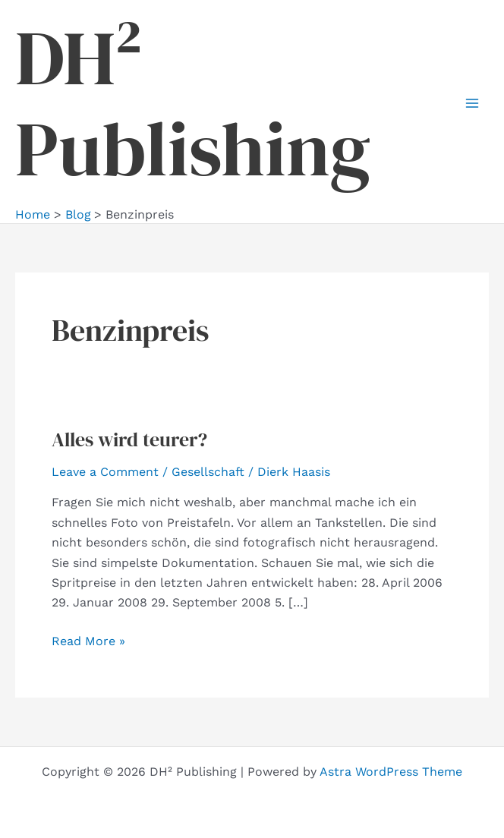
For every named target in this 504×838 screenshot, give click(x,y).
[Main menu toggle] (472, 103)
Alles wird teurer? (129, 439)
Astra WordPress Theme (391, 772)
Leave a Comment (105, 472)
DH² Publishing (193, 103)
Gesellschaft (208, 472)
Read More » (88, 641)
